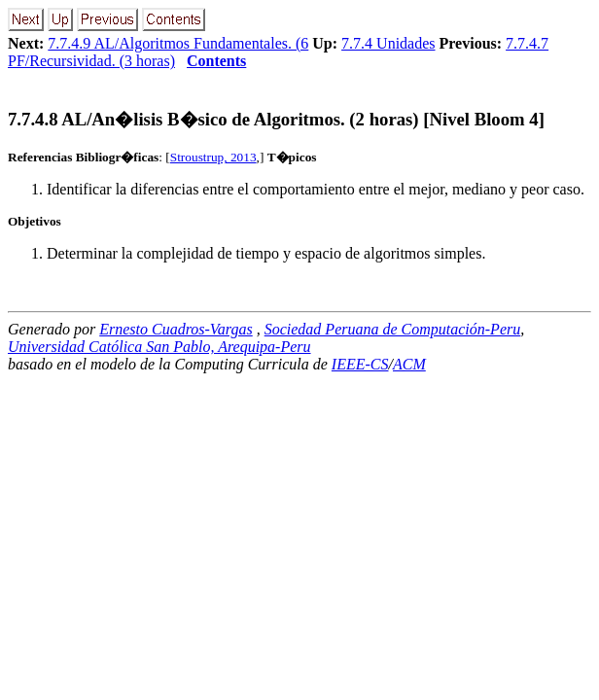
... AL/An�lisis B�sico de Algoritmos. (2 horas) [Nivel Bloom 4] (276, 119)
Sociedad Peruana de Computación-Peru (393, 329)
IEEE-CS (360, 364)
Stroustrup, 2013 (213, 157)
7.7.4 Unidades (388, 43)
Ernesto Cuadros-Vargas (176, 329)
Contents (216, 61)
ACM (409, 364)
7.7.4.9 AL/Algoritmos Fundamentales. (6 (178, 43)
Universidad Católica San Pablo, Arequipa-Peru (159, 347)
